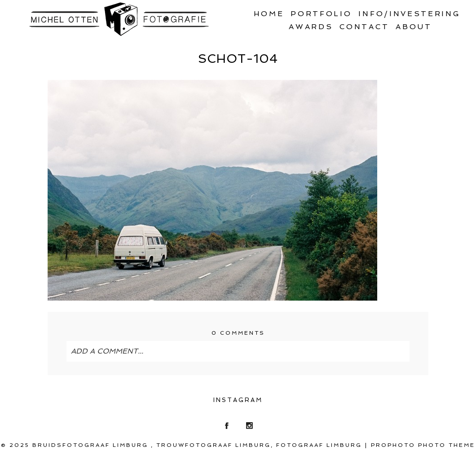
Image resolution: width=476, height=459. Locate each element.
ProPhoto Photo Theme (423, 445)
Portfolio (321, 14)
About (414, 27)
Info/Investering (409, 14)
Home (269, 14)
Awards (311, 27)
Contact (364, 27)
